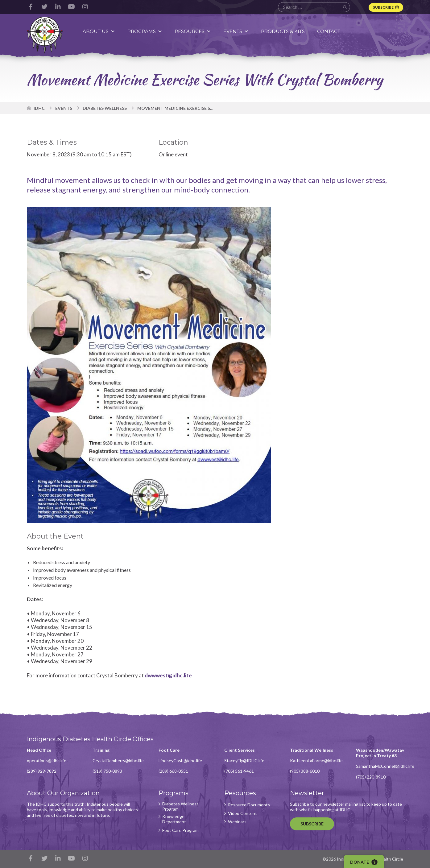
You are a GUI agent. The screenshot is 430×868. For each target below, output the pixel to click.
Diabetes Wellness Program (180, 806)
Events (236, 31)
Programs (145, 31)
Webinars (237, 822)
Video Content (242, 813)
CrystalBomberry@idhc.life (118, 761)
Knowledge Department (174, 819)
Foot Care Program (180, 830)
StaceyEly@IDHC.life (244, 761)
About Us (99, 31)
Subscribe (383, 7)
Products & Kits (283, 31)
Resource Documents (249, 805)
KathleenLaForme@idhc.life (316, 761)
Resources (193, 31)
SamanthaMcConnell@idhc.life (385, 766)
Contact (329, 31)
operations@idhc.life (47, 761)
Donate (364, 862)
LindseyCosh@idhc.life (180, 761)
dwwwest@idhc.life (168, 675)
